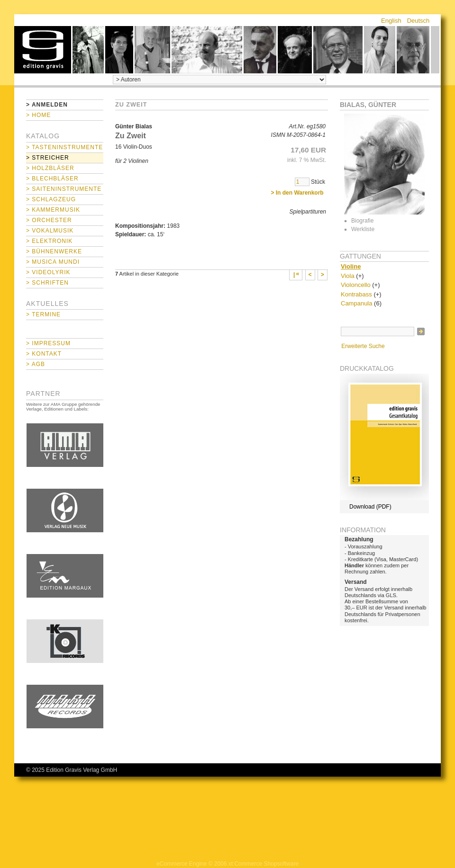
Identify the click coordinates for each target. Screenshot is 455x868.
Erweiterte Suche (363, 346)
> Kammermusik (53, 210)
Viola (348, 276)
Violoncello (356, 285)
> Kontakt (44, 354)
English (391, 21)
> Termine (43, 314)
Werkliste (363, 229)
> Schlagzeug (51, 199)
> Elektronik (49, 241)
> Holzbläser (50, 168)
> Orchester (49, 220)
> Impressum (48, 343)
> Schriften (47, 283)
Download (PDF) (370, 507)
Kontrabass (356, 294)
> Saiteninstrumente (64, 189)
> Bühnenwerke (54, 251)
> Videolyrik (48, 272)
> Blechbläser (52, 179)
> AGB (36, 364)
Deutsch (419, 21)
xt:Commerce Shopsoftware (264, 864)
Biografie (362, 221)
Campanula (357, 303)
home (43, 50)
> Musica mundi (53, 262)
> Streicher (48, 158)
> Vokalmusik (50, 231)
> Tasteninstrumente (64, 147)
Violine (351, 266)
